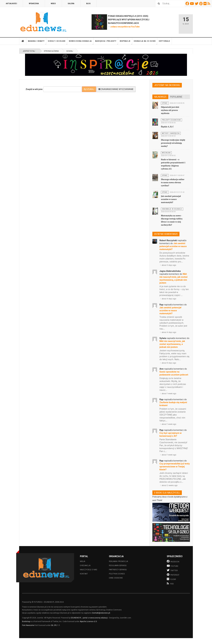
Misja (83, 561)
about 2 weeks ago (168, 485)
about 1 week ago (168, 393)
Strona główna (23, 41)
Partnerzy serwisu (118, 570)
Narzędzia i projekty (107, 42)
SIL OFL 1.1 (56, 625)
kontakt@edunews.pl (101, 613)
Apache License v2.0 (88, 621)
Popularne (176, 97)
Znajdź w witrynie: (34, 89)
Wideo (53, 4)
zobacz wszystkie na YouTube (125, 27)
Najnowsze (160, 97)
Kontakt (84, 574)
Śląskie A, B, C (167, 127)
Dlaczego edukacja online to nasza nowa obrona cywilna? (173, 182)
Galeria (71, 4)
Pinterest (201, 4)
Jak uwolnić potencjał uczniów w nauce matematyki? (171, 199)
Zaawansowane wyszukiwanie (116, 89)
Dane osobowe (116, 578)
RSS (209, 4)
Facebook (188, 4)
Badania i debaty (37, 42)
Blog (88, 4)
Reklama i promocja (118, 561)
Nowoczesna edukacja (81, 42)
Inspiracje (126, 42)
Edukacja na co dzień (146, 42)
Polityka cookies (117, 574)
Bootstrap (26, 621)
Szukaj (89, 89)
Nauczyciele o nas (88, 570)
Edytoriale (164, 41)
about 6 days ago (168, 363)
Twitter (197, 4)
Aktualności (11, 4)
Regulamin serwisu (118, 566)
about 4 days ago (168, 299)
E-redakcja (85, 566)
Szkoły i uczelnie (58, 42)
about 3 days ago (168, 265)
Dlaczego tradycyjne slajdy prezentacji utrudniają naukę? (173, 143)
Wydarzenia (34, 4)
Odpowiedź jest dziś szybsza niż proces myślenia (170, 110)
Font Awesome (28, 625)
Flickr (205, 4)
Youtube (192, 4)
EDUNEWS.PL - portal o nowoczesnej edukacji (89, 618)
